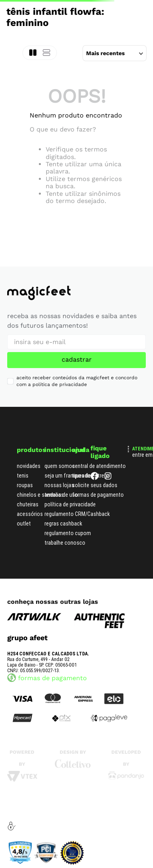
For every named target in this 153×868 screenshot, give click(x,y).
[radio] (46, 53)
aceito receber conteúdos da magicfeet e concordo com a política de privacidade (77, 381)
